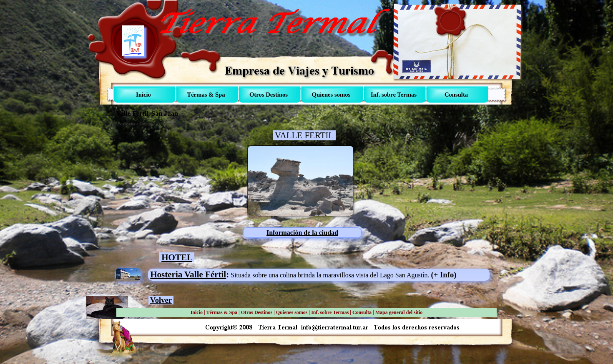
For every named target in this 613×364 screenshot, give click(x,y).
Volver (161, 300)
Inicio (197, 312)
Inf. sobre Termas (330, 312)
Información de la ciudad (302, 233)
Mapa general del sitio (399, 312)
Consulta (362, 312)
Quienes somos (292, 312)
